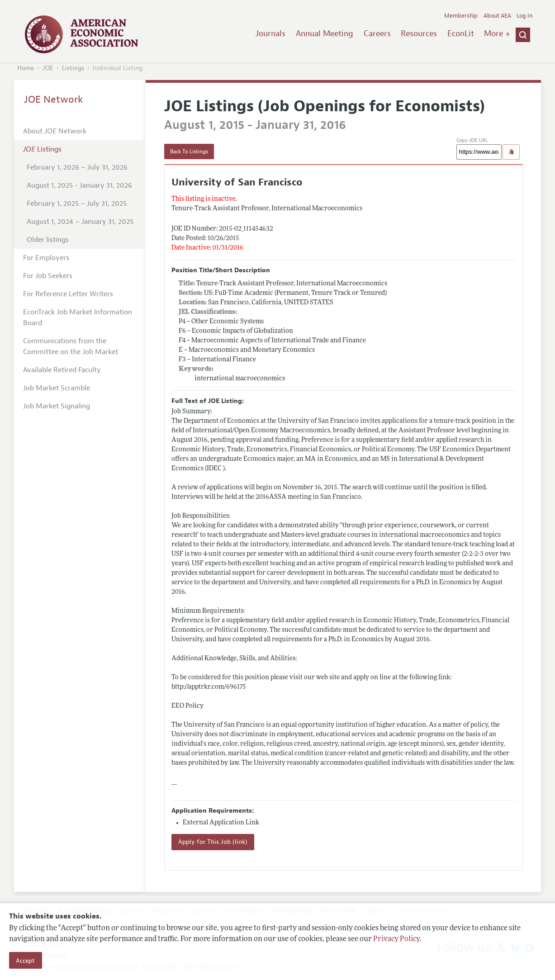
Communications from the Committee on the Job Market (71, 346)
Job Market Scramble (57, 388)
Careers (377, 33)
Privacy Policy (396, 939)
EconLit (461, 33)
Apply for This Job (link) (213, 842)
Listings (73, 68)
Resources (419, 33)
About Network (55, 131)
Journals (270, 33)
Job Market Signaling (57, 406)
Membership (461, 16)
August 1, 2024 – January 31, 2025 (80, 222)
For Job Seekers (48, 276)
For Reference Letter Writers (68, 294)
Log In (524, 16)
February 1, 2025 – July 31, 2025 (77, 204)
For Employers (46, 258)
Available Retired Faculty (62, 370)
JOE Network (54, 99)
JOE (48, 68)
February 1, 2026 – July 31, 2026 (77, 167)
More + (497, 33)
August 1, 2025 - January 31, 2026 (79, 185)
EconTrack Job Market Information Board (78, 317)
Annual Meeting (325, 33)
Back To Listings (189, 151)
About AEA (497, 16)
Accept (25, 961)
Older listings (48, 240)
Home (26, 68)
